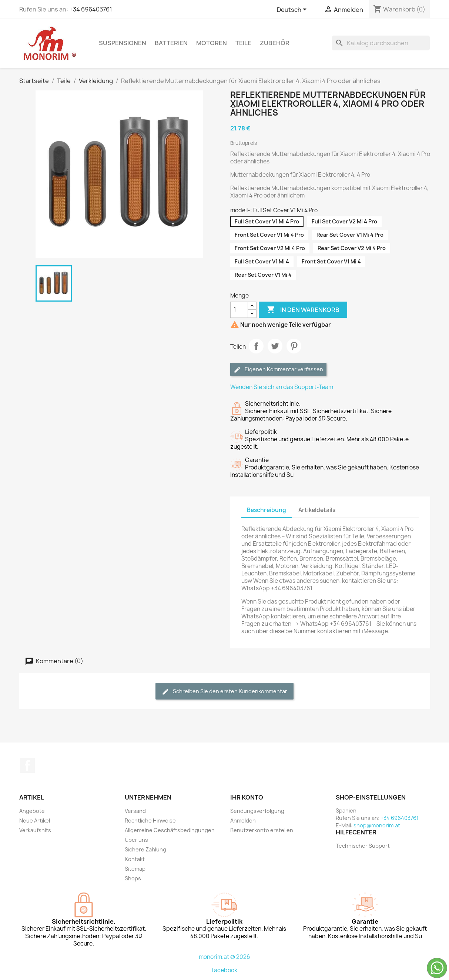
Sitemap (135, 869)
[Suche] (381, 43)
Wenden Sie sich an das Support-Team (282, 387)
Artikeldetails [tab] (317, 510)
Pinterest (294, 346)
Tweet (275, 346)
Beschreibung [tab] (267, 510)
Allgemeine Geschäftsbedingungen (170, 830)
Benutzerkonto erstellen (262, 830)
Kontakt (135, 859)
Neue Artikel (35, 820)
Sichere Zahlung (145, 849)
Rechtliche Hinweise (150, 820)
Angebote (32, 811)
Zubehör (275, 43)
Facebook (27, 765)
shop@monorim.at (377, 825)
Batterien (171, 43)
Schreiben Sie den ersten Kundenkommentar (224, 692)
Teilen (256, 346)
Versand (135, 811)
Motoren (212, 43)
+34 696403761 (91, 9)
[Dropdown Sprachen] (293, 10)
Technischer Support (363, 846)
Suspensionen (123, 43)
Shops (133, 878)
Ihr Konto (247, 797)
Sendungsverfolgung (257, 811)
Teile (243, 43)
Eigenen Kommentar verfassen (278, 370)
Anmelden (243, 820)
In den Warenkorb (303, 310)
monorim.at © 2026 (224, 957)
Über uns (136, 840)
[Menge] (239, 310)
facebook (224, 970)
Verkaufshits (35, 830)
